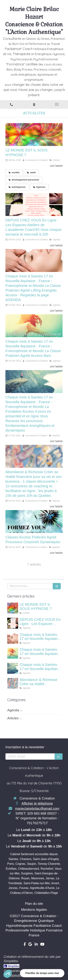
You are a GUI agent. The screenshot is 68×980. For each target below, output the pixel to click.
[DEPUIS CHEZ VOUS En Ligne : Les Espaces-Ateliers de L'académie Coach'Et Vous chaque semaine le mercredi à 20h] (34, 205)
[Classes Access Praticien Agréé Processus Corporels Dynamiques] (34, 522)
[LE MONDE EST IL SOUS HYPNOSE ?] (34, 135)
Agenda (13, 710)
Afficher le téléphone (37, 803)
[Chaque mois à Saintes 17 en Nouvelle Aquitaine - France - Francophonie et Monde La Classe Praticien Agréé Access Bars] (34, 326)
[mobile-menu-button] (57, 104)
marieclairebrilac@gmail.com (37, 808)
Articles (13, 718)
